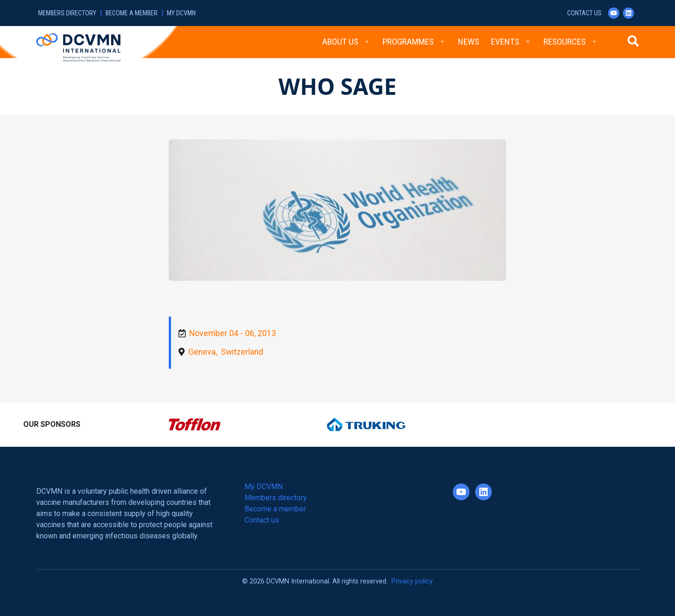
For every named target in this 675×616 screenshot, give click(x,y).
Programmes (414, 42)
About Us (347, 42)
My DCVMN (181, 13)
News (469, 42)
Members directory (67, 13)
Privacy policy (412, 581)
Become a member (132, 13)
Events (511, 42)
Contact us (584, 13)
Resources (571, 42)
